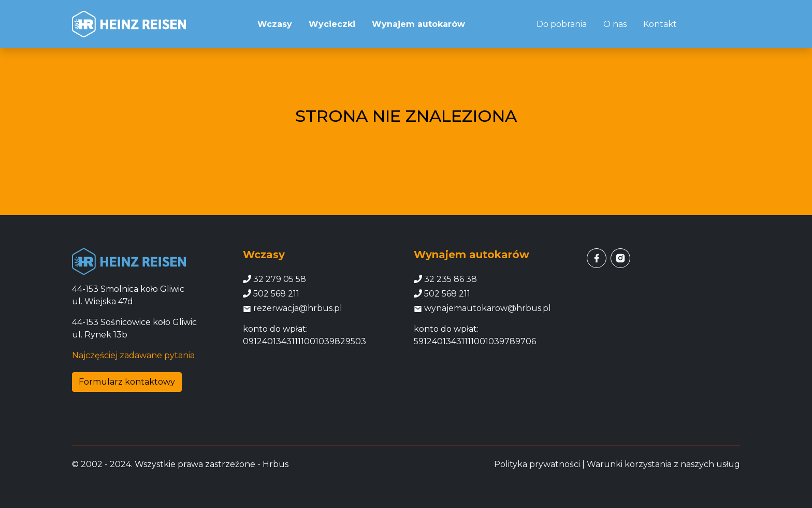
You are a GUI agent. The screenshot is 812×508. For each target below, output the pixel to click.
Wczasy (275, 24)
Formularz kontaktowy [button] (127, 382)
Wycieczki (332, 24)
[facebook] (597, 258)
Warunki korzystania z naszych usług (663, 464)
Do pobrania (562, 24)
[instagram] (620, 258)
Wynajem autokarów (418, 24)
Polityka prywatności (537, 464)
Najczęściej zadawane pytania (133, 355)
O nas (615, 24)
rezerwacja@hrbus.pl (293, 308)
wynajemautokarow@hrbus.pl (482, 308)
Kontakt (660, 24)
